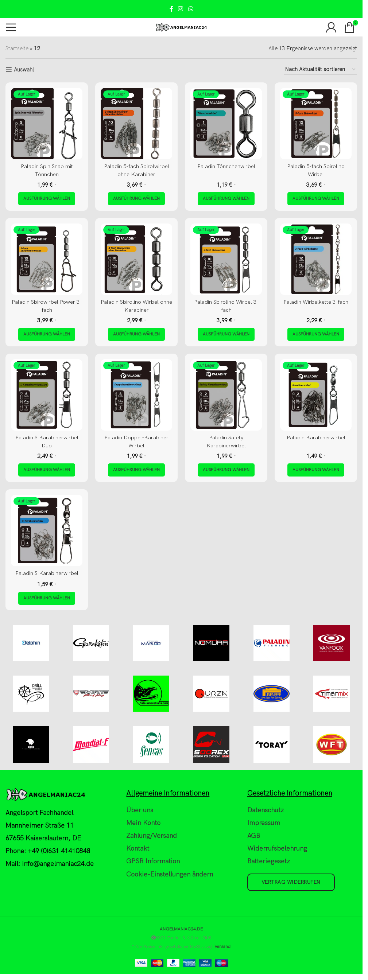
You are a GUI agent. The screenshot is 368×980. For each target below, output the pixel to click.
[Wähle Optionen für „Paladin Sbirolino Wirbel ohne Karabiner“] (136, 334)
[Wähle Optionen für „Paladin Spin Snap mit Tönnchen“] (47, 199)
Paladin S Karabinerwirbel (47, 573)
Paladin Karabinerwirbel (316, 437)
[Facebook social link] (171, 9)
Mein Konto (143, 823)
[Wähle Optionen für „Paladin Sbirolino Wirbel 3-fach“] (226, 334)
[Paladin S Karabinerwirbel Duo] (47, 395)
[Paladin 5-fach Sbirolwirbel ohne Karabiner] (136, 124)
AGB (254, 836)
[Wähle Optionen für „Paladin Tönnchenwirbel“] (226, 199)
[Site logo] (181, 27)
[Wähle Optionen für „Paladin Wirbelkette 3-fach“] (316, 334)
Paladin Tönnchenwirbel (226, 166)
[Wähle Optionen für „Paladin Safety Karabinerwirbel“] (226, 470)
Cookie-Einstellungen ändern (170, 875)
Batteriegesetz (269, 862)
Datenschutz (266, 811)
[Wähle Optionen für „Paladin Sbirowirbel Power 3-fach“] (47, 334)
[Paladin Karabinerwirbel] (316, 395)
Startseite (17, 48)
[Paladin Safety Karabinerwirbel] (226, 395)
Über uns (140, 811)
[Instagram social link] (181, 9)
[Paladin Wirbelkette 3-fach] (316, 259)
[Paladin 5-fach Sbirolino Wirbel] (316, 124)
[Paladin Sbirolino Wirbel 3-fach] (226, 259)
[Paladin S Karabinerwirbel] (47, 530)
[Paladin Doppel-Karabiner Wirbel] (136, 395)
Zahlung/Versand (152, 836)
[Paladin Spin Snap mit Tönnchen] (47, 124)
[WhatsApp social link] (191, 9)
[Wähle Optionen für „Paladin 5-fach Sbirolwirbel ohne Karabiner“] (136, 199)
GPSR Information (153, 862)
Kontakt (138, 849)
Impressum (264, 823)
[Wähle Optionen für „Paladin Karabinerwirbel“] (316, 470)
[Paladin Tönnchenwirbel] (226, 124)
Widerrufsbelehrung (277, 849)
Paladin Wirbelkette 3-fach (316, 302)
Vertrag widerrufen (291, 882)
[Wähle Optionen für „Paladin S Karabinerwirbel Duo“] (47, 470)
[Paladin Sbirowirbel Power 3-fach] (47, 259)
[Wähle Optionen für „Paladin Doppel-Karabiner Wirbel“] (136, 470)
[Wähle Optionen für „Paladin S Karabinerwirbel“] (47, 598)
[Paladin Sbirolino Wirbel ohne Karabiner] (136, 259)
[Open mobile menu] (11, 27)
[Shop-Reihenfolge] (321, 70)
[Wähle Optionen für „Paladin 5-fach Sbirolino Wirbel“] (316, 199)
